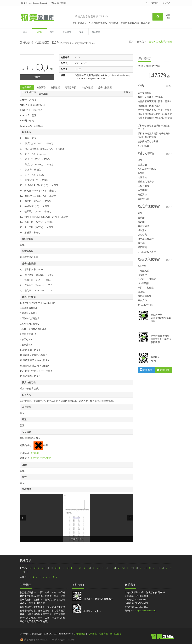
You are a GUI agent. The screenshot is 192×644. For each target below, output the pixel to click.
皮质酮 (141, 218)
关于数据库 (80, 634)
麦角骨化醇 (143, 199)
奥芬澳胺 (142, 195)
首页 (25, 32)
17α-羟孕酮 (143, 283)
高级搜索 (168, 16)
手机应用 (67, 32)
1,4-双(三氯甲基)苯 (147, 252)
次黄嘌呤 (142, 275)
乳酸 (140, 213)
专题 (81, 32)
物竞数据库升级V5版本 (149, 106)
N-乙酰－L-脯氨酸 (147, 279)
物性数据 (55, 88)
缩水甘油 (114, 23)
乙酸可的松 (143, 186)
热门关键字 (116, 634)
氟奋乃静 (142, 300)
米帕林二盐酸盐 (146, 288)
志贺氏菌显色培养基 (148, 142)
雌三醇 (141, 243)
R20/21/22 (36, 458)
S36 (37, 453)
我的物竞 (155, 3)
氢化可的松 (143, 226)
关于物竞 (92, 634)
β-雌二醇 (142, 266)
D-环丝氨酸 (144, 271)
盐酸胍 (141, 173)
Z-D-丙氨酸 (143, 146)
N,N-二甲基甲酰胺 (147, 169)
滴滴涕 (141, 292)
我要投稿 (146, 370)
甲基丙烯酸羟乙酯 (130, 23)
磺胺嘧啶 (142, 247)
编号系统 (27, 88)
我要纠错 (163, 370)
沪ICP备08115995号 (65, 640)
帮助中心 (166, 3)
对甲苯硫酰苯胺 (146, 239)
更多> (169, 86)
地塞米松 (142, 177)
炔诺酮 (141, 222)
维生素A (142, 230)
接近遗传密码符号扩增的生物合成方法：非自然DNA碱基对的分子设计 (155, 118)
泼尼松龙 (142, 235)
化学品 (39, 32)
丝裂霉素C (143, 190)
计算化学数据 (29, 92)
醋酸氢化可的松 (146, 182)
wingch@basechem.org (38, 3)
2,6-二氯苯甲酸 (145, 305)
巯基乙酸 (145, 23)
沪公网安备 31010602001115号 (37, 640)
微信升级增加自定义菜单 (150, 97)
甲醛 (140, 160)
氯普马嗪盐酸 (145, 296)
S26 (33, 453)
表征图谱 (41, 88)
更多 (127, 92)
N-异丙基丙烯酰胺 (98, 23)
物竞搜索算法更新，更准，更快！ (155, 101)
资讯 (52, 32)
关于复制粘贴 (145, 93)
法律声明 (103, 634)
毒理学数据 (71, 88)
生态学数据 (87, 88)
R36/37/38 (46, 458)
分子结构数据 (105, 88)
